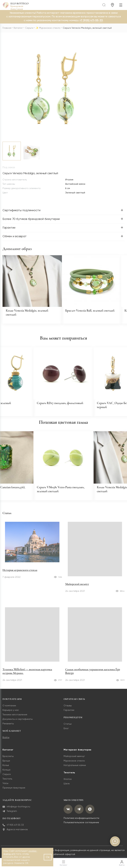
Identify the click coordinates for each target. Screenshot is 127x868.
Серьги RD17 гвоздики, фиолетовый (61, 404)
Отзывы (68, 707)
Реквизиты (8, 725)
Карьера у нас (11, 712)
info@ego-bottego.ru (16, 808)
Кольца (6, 772)
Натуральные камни (75, 767)
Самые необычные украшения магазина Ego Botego (93, 673)
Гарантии (69, 712)
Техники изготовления (15, 716)
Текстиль (7, 781)
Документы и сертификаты (18, 721)
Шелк (67, 785)
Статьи (68, 726)
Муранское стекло (50, 28)
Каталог (18, 28)
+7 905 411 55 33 (13, 827)
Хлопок (68, 781)
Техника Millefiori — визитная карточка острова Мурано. (27, 673)
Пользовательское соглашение (81, 824)
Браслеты (8, 758)
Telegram (10, 813)
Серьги (29, 28)
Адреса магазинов (15, 831)
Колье (6, 767)
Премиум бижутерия (14, 790)
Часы (5, 785)
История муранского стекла (20, 586)
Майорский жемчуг (77, 586)
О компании (9, 707)
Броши (6, 763)
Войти (6, 739)
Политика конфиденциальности (81, 820)
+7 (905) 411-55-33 (91, 21)
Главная (7, 28)
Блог (66, 730)
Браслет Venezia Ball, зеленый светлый (91, 311)
